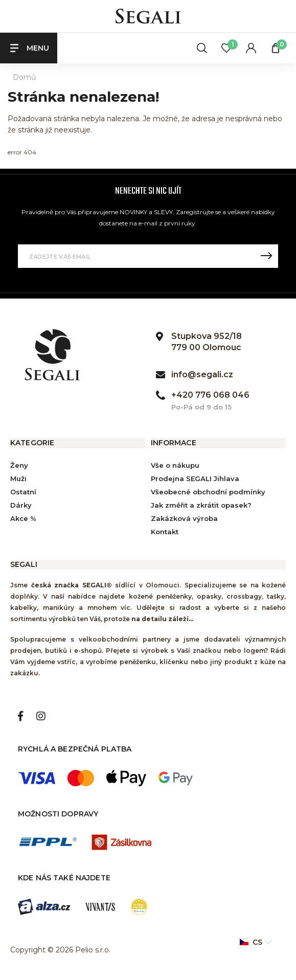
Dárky (21, 505)
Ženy (19, 465)
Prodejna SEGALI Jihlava (195, 478)
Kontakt (165, 532)
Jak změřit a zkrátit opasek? (201, 505)
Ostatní (23, 492)
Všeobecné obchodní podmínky (208, 492)
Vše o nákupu (175, 465)
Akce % (23, 518)
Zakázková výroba (184, 518)
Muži (18, 478)
